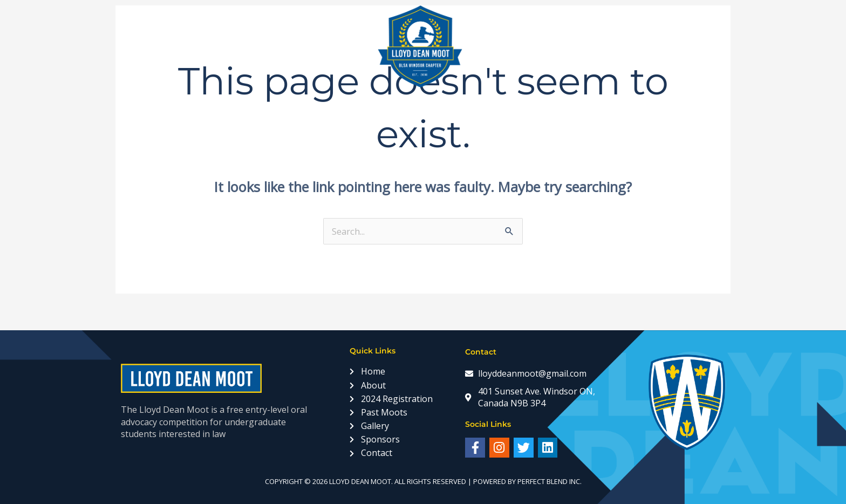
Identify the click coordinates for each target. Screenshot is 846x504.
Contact (685, 46)
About (198, 46)
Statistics (623, 46)
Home (152, 46)
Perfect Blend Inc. (550, 481)
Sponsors (556, 46)
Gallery (494, 46)
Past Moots (343, 46)
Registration (264, 46)
